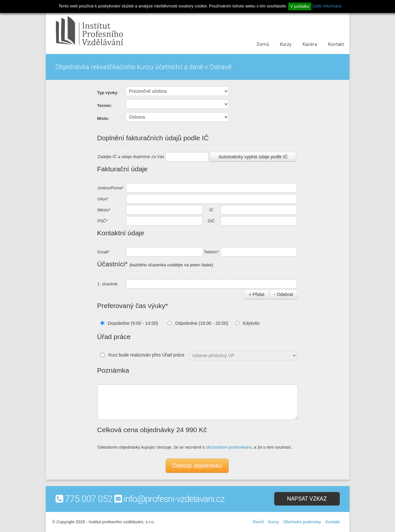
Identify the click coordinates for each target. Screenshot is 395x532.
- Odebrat (283, 294)
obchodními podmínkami (229, 447)
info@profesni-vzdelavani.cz (174, 499)
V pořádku (300, 6)
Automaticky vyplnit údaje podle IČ (253, 157)
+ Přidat (257, 294)
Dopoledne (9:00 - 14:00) (133, 323)
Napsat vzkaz (307, 499)
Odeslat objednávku (197, 466)
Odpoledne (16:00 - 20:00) (202, 323)
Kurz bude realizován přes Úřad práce (141, 355)
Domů (263, 44)
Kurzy (286, 44)
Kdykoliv (251, 323)
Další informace (327, 6)
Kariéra (310, 44)
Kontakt (336, 44)
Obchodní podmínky (302, 522)
